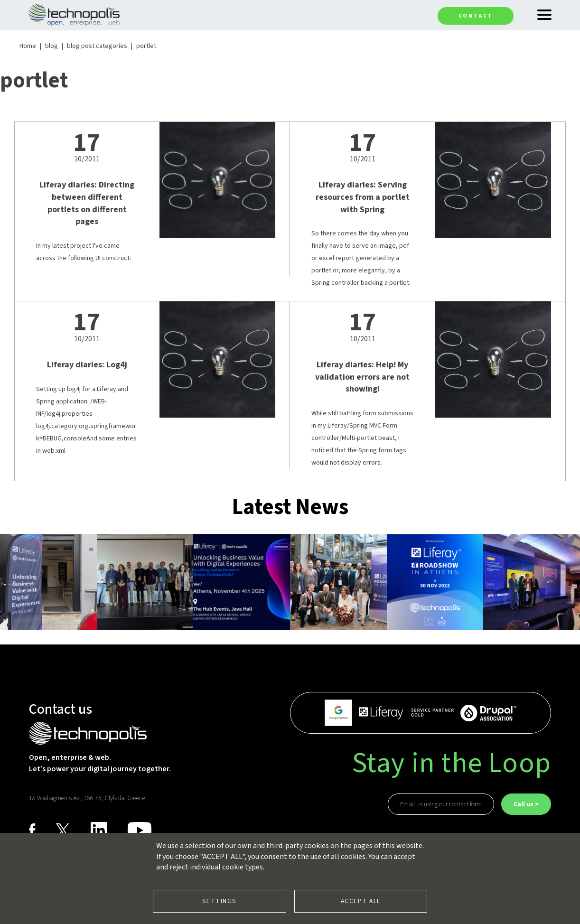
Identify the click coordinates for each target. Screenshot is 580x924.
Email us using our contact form (441, 804)
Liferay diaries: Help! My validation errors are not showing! (362, 377)
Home (28, 46)
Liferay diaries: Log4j (87, 365)
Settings (220, 901)
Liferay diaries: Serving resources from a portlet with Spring (363, 197)
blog (51, 46)
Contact (476, 16)
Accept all (361, 901)
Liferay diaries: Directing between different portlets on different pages (87, 203)
